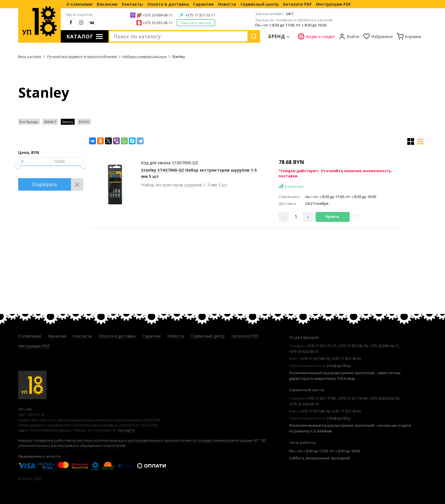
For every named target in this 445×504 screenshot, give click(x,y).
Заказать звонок (196, 23)
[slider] (18, 166)
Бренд (277, 36)
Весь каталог (30, 57)
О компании (79, 4)
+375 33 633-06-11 (158, 23)
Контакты (132, 4)
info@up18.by (339, 366)
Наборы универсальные (144, 57)
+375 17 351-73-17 (200, 15)
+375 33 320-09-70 (304, 404)
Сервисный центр (260, 4)
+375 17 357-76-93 (346, 359)
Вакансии (107, 4)
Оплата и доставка (168, 4)
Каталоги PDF (297, 4)
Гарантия (203, 4)
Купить (333, 217)
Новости (227, 4)
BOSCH (84, 122)
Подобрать (45, 184)
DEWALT (50, 122)
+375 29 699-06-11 (158, 15)
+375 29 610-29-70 (384, 398)
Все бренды (29, 122)
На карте (127, 430)
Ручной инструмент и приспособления (82, 57)
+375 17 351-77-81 (321, 398)
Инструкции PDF (333, 4)
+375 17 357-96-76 (353, 346)
